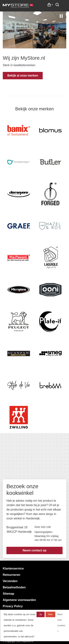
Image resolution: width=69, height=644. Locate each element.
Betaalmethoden (14, 587)
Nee (50, 614)
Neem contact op (34, 550)
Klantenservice (13, 568)
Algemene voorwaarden (19, 600)
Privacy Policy (13, 606)
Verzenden (10, 581)
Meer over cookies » (61, 623)
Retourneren (11, 575)
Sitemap (8, 594)
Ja (40, 614)
